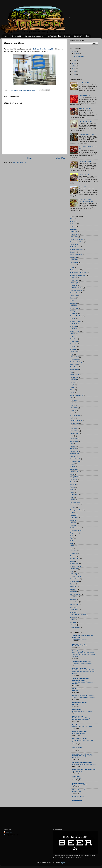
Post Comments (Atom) (20, 162)
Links (87, 36)
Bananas (73, 229)
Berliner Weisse (75, 247)
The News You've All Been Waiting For (84, 697)
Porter (72, 513)
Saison (72, 546)
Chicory (73, 311)
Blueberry (73, 265)
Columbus (73, 339)
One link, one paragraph (80, 639)
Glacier (72, 390)
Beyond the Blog (79, 56)
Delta (72, 354)
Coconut (73, 334)
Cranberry (73, 349)
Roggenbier (74, 533)
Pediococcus (74, 495)
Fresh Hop (73, 382)
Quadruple (73, 520)
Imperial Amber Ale (76, 421)
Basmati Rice (74, 234)
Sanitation (73, 551)
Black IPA (73, 252)
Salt (71, 548)
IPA (71, 426)
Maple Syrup (74, 451)
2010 (74, 72)
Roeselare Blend (75, 530)
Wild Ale (73, 620)
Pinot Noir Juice (75, 505)
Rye (71, 538)
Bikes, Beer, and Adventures (82, 754)
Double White (74, 357)
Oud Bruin (73, 479)
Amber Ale (73, 224)
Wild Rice (73, 622)
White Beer (74, 617)
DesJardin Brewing (79, 797)
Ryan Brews (76, 725)
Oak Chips (73, 469)
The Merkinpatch (78, 689)
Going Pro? (78, 36)
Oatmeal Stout (75, 472)
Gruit (72, 398)
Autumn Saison (77, 749)
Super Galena (75, 581)
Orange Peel (74, 477)
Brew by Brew (77, 800)
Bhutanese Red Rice (77, 249)
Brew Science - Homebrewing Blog (84, 769)
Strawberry (74, 574)
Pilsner (72, 500)
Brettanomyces (75, 270)
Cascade (73, 298)
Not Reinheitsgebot (54, 36)
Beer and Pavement (79, 668)
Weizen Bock (74, 610)
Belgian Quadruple (85, 109)
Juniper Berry (74, 431)
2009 (74, 74)
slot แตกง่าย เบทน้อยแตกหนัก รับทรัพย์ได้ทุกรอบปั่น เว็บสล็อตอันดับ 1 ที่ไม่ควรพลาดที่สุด (84, 654)
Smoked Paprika (75, 566)
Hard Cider (74, 400)
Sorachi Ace (74, 569)
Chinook (73, 318)
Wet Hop (73, 612)
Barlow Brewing (78, 716)
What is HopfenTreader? (78, 615)
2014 (74, 60)
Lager (72, 436)
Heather (73, 405)
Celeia (72, 301)
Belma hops (74, 244)
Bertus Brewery (78, 651)
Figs (72, 372)
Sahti (72, 543)
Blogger (62, 863)
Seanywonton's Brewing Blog (82, 763)
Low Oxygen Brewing (79, 733)
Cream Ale (73, 352)
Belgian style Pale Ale (77, 242)
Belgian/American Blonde (80, 785)
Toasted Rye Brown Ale (86, 134)
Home (6, 36)
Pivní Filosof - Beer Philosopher (83, 696)
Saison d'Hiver (83, 187)
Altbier (72, 219)
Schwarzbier (74, 553)
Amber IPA (74, 227)
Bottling (73, 267)
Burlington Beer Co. (76, 288)
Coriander (73, 347)
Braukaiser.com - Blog (80, 732)
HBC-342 (73, 403)
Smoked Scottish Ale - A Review (82, 727)
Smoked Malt (74, 564)
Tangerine (73, 587)
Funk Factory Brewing (80, 703)
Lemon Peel (74, 438)
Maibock (73, 446)
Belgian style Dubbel (77, 239)
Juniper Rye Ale (84, 174)
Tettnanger (74, 592)
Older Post (61, 158)
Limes (72, 444)
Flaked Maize (74, 375)
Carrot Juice (74, 295)
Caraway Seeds (75, 293)
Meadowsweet (75, 454)
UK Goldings (74, 597)
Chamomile (74, 306)
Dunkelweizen (75, 359)
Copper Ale (74, 344)
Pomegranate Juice (76, 510)
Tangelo (73, 584)
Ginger (72, 387)
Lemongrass (74, 441)
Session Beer (74, 558)
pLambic (73, 507)
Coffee (72, 336)
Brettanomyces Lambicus (78, 275)
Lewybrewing (77, 709)
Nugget (72, 464)
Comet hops (74, 341)
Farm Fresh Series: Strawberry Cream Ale (86, 200)
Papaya (73, 487)
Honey (72, 413)
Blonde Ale (74, 260)
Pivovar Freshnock (79, 790)
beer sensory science (80, 739)
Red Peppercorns (76, 528)
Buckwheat (74, 285)
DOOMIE (75, 691)
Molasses (73, 456)
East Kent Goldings (76, 362)
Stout (72, 571)
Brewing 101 (17, 36)
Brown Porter (74, 280)
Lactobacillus (74, 433)
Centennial (74, 303)
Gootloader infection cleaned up (82, 663)
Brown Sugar (74, 283)
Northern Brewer (75, 461)
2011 (74, 69)
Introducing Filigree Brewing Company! (84, 764)
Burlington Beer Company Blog (44, 49)
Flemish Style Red (85, 96)
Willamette (73, 625)
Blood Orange (75, 262)
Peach (72, 492)
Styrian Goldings (75, 576)
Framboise (74, 380)
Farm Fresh (74, 367)
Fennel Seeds (75, 369)
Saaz (72, 541)
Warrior (72, 607)
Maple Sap (74, 449)
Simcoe (73, 561)
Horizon (73, 418)
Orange (73, 474)
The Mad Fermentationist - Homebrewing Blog (81, 679)
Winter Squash (75, 627)
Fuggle (72, 385)
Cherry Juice (74, 308)
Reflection (75, 704)
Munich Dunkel (75, 459)
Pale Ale (73, 482)
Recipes (67, 36)
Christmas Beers (77, 771)
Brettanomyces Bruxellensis (79, 272)
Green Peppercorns (76, 395)
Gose (72, 393)
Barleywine (74, 232)
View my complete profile (12, 835)
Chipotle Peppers (76, 321)
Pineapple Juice (75, 502)
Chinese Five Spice (76, 316)
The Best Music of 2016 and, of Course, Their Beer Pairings (82, 719)
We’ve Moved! (77, 778)
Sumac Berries (75, 579)
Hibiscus (73, 410)
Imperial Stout (75, 423)
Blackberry (74, 257)
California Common (76, 290)
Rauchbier (73, 525)
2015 (74, 51)
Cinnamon (73, 324)
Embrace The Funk (79, 644)
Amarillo (73, 221)
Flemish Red (74, 377)
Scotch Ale (74, 556)
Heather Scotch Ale (85, 161)
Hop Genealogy (75, 415)
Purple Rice (74, 518)
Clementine (74, 329)
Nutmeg (73, 467)
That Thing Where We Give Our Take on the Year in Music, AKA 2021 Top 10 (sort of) (84, 672)
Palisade (73, 484)
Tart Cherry (74, 589)
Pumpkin (73, 515)
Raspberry (73, 523)
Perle (72, 497)
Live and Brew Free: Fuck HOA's (82, 711)
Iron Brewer (74, 428)
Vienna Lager (74, 604)
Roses (72, 535)
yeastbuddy (76, 776)
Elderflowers (74, 364)
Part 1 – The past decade (80, 646)
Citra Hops (74, 326)
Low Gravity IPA (84, 83)
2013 (74, 63)
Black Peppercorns (76, 255)
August (76, 54)
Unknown (9, 832)
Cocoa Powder (75, 331)
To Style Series (75, 594)
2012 (74, 66)
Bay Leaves (74, 237)
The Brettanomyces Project (82, 661)
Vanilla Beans (74, 602)
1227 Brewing (77, 747)
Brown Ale (73, 278)
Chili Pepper (74, 313)
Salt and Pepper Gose (86, 121)
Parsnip (73, 489)
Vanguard (73, 599)
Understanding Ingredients (34, 36)
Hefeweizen (74, 408)
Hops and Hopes (78, 783)
